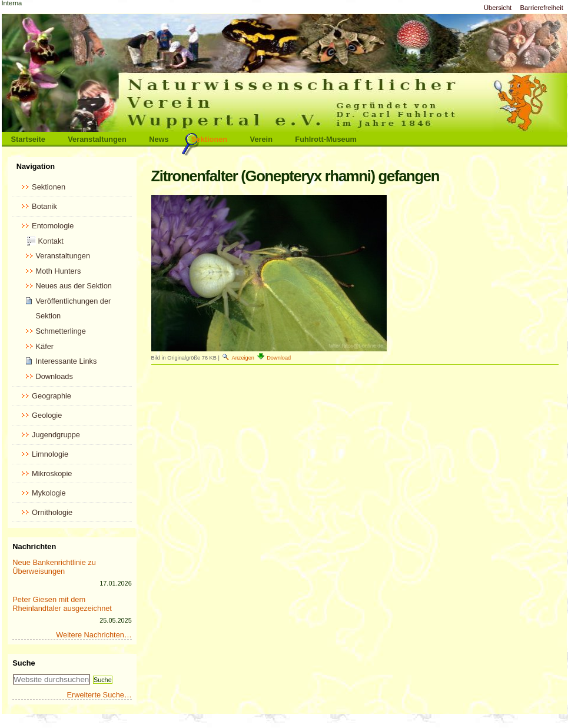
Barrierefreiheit (542, 8)
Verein (261, 139)
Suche (24, 663)
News (159, 139)
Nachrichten (34, 546)
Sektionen (209, 139)
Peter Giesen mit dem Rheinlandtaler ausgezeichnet (62, 604)
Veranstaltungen (97, 139)
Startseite (28, 139)
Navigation (36, 166)
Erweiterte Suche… (99, 695)
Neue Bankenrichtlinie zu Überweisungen (54, 567)
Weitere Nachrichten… (94, 635)
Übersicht (498, 8)
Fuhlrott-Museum (326, 139)
